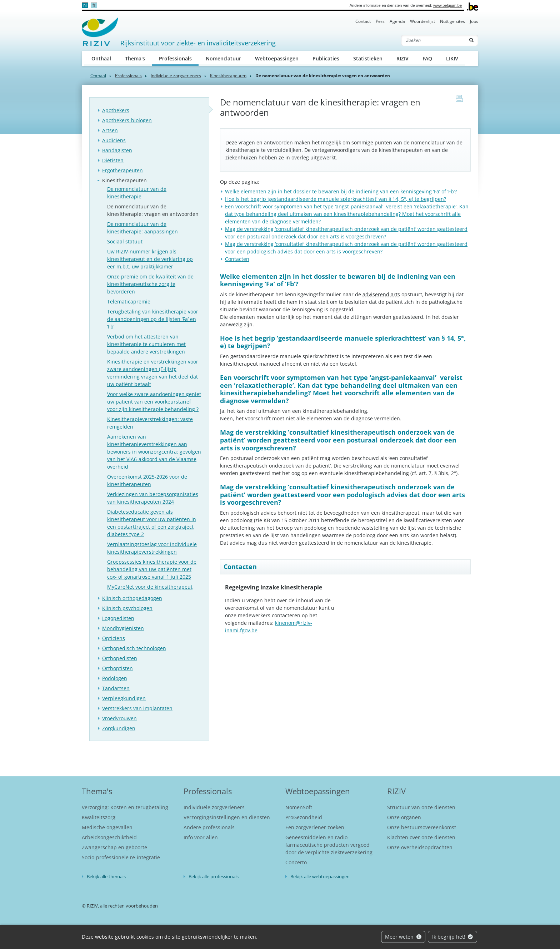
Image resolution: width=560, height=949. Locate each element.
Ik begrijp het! (453, 937)
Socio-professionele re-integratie (121, 857)
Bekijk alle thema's (106, 876)
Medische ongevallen (107, 827)
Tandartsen (116, 688)
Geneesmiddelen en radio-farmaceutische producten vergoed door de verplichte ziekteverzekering (329, 845)
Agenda (397, 21)
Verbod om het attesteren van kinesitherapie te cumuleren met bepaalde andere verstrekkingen (146, 344)
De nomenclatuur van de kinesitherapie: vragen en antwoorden (153, 210)
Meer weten (403, 937)
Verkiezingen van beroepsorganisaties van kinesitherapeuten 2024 (153, 498)
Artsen (110, 130)
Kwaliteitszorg (99, 817)
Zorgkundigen (119, 728)
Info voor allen (201, 837)
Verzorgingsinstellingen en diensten (227, 817)
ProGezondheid (304, 817)
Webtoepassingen (277, 58)
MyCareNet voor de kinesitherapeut (150, 587)
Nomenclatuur (223, 58)
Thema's (135, 58)
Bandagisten (117, 150)
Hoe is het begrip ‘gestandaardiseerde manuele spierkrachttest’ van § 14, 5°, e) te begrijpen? (336, 199)
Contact (363, 21)
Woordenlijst (422, 21)
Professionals (179, 58)
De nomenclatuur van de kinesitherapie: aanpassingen (142, 228)
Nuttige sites (452, 21)
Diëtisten (113, 160)
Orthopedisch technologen (134, 648)
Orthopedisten (120, 658)
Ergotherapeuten (122, 170)
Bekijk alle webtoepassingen (320, 876)
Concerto (296, 862)
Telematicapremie (129, 301)
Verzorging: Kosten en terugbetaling (125, 807)
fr (94, 5)
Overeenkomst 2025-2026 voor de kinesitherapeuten (147, 480)
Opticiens (114, 638)
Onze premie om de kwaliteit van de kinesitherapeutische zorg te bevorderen (150, 284)
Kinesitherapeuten (228, 76)
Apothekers (116, 110)
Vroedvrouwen (119, 718)
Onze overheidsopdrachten (420, 847)
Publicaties (326, 58)
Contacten (237, 259)
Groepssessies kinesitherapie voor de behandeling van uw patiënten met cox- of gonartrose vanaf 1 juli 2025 (152, 569)
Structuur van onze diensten (421, 807)
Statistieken (368, 58)
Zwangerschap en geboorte (114, 847)
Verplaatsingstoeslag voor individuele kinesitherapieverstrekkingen (152, 548)
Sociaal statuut (125, 241)
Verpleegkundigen (124, 698)
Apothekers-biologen (127, 120)
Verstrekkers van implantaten (137, 708)
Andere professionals (209, 827)
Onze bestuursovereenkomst (422, 827)
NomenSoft (299, 807)
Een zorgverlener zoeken (315, 827)
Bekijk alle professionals (214, 876)
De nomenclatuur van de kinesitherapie (137, 193)
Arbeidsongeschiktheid (109, 837)
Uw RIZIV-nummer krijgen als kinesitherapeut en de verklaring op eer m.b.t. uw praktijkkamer (150, 259)
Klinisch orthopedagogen (132, 598)
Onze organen (404, 817)
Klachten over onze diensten (421, 837)
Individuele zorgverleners (176, 76)
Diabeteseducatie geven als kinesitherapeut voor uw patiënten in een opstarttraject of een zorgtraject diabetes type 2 (152, 523)
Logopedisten (118, 618)
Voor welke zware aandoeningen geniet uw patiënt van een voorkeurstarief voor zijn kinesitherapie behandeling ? (154, 402)
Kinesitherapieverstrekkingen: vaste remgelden (150, 423)
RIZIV (402, 58)
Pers (380, 21)
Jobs (474, 21)
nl (85, 5)
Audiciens (114, 140)
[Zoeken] (433, 40)
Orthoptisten (117, 668)
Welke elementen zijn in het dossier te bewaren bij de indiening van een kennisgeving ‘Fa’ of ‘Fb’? (341, 191)
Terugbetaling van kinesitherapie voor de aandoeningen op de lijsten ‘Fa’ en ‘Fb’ (153, 319)
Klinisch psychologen (127, 608)
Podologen (115, 678)
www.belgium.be (447, 5)
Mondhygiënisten (123, 628)
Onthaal (101, 58)
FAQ (427, 58)
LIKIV (452, 58)
